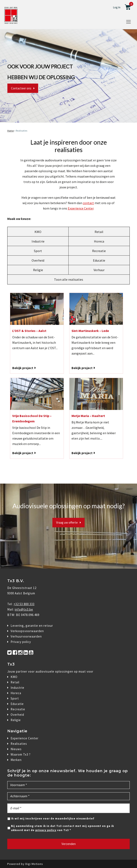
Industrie (38, 241)
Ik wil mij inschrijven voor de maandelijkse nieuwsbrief (53, 819)
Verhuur (99, 270)
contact (88, 203)
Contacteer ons (21, 88)
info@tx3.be (24, 609)
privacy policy (46, 830)
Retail (99, 232)
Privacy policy (21, 642)
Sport (38, 251)
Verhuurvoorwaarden (26, 636)
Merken (16, 760)
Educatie (99, 260)
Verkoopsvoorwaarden (27, 631)
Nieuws (16, 749)
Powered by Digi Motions (25, 864)
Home (10, 131)
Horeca (99, 241)
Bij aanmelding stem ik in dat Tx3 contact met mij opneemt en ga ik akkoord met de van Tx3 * (62, 828)
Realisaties (22, 131)
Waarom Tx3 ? (21, 754)
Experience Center (81, 208)
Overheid (38, 260)
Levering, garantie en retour (32, 626)
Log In (117, 7)
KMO (38, 232)
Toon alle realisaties (69, 279)
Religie (38, 270)
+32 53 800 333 (24, 604)
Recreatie (99, 251)
